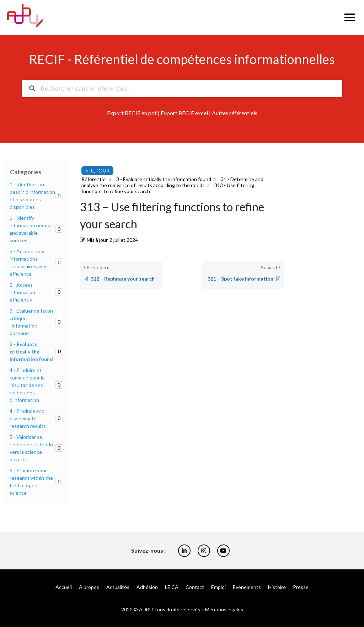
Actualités (118, 587)
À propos (89, 587)
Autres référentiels (235, 113)
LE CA (172, 587)
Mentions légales (224, 609)
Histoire (277, 587)
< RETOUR (97, 171)
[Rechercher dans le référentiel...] (182, 88)
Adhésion (147, 587)
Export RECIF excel (184, 113)
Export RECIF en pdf (132, 113)
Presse (301, 587)
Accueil (64, 587)
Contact (195, 587)
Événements (247, 587)
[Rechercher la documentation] (32, 88)
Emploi (218, 587)
